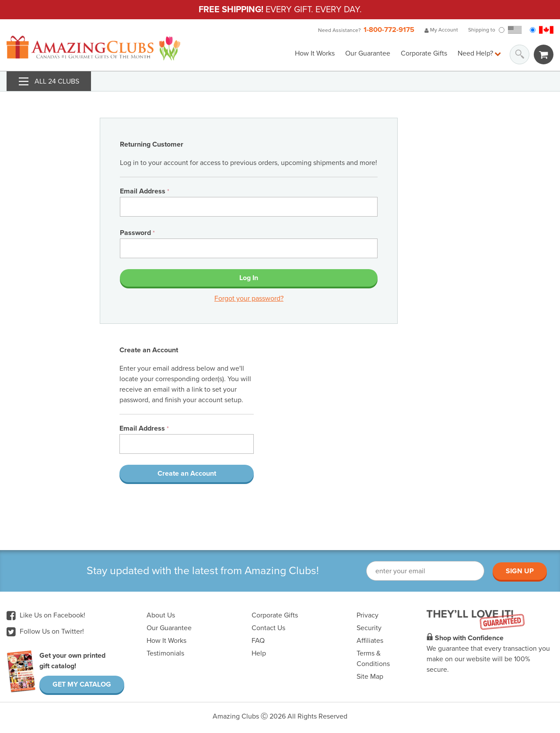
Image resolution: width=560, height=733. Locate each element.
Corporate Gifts (424, 53)
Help (259, 653)
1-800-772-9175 (389, 30)
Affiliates (370, 641)
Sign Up (520, 571)
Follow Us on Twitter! (45, 631)
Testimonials (165, 653)
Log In (249, 278)
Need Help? (479, 53)
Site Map (370, 677)
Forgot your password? (249, 298)
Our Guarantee (368, 53)
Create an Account (187, 473)
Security (369, 628)
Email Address (145, 191)
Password (137, 233)
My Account (441, 30)
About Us (161, 615)
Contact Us (268, 628)
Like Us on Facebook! (46, 615)
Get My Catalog (82, 684)
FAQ (258, 641)
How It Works (315, 53)
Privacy (367, 615)
